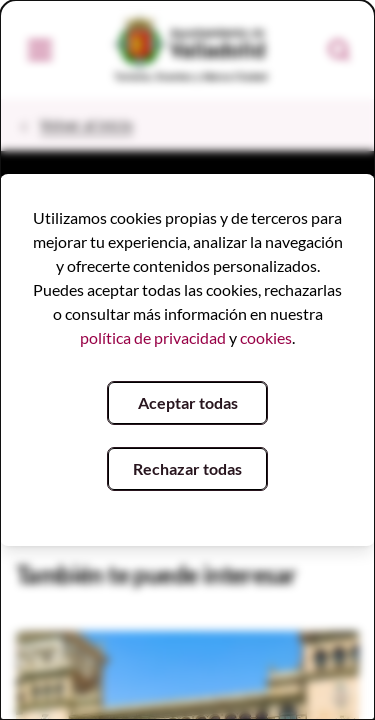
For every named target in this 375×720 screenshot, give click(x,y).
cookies (266, 337)
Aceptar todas (188, 402)
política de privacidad (153, 337)
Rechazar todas (187, 468)
